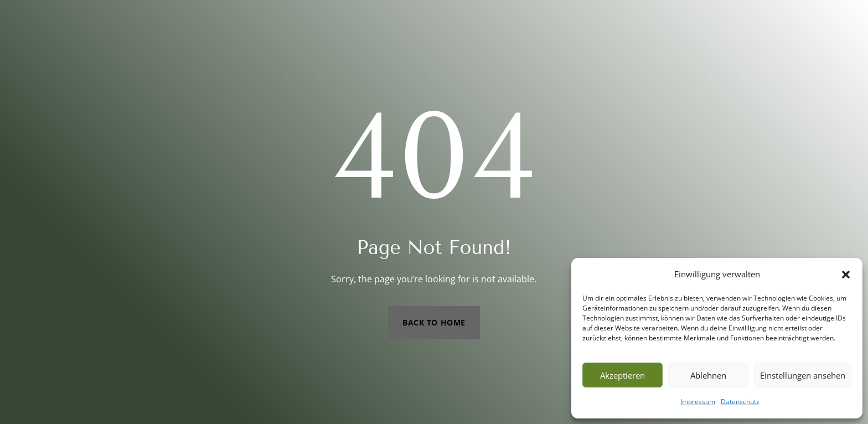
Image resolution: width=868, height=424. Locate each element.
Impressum (698, 402)
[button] (846, 275)
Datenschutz (740, 402)
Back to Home (434, 322)
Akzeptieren (622, 375)
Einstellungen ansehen (803, 375)
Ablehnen (708, 375)
